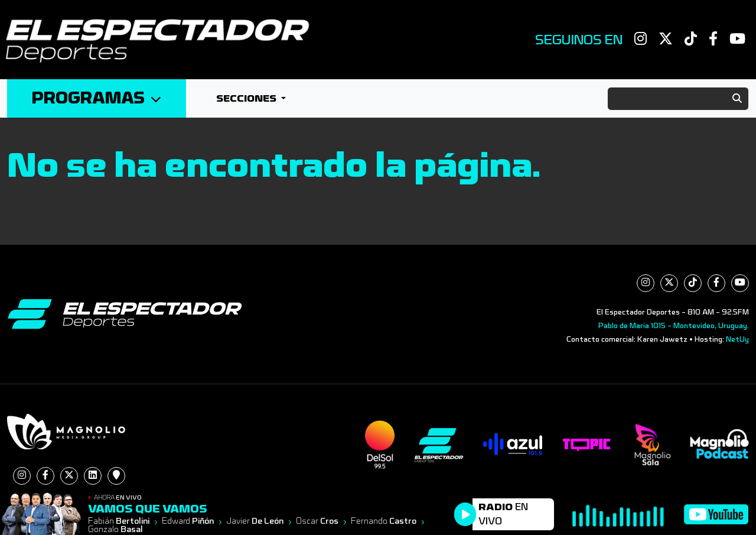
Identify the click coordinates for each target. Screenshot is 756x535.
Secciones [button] (247, 98)
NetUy (737, 339)
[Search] (678, 99)
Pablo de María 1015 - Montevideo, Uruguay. (674, 326)
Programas (97, 98)
